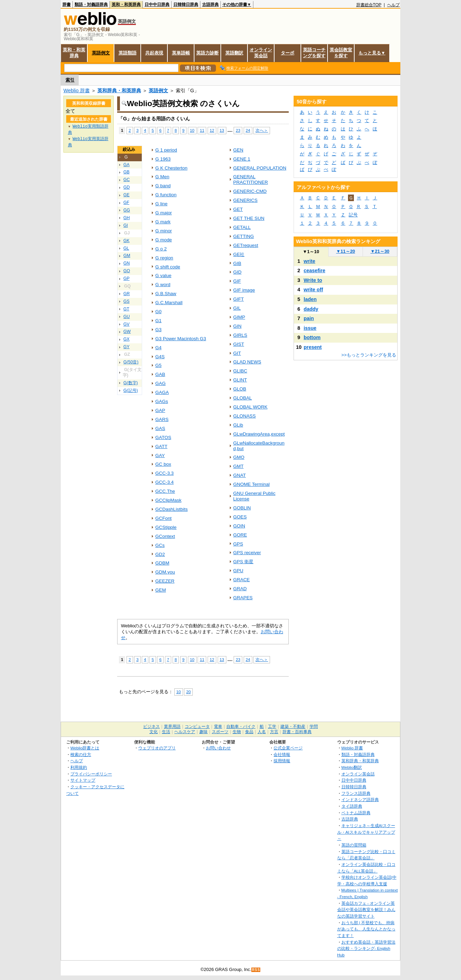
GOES (240, 517)
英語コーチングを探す (314, 53)
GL (126, 248)
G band (163, 186)
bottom (312, 337)
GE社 (239, 254)
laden (310, 299)
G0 (158, 312)
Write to (313, 280)
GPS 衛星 (243, 562)
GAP (160, 410)
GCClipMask (168, 500)
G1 (158, 321)
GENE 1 (242, 159)
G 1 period (166, 150)
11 (202, 130)
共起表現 (154, 53)
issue (310, 328)
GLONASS (245, 416)
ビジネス (151, 727)
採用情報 (282, 761)
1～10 (311, 252)
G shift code (168, 267)
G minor (164, 231)
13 (222, 130)
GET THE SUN (249, 218)
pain (309, 318)
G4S (160, 357)
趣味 (203, 732)
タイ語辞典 (352, 806)
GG (127, 210)
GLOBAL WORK (250, 407)
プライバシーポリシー (91, 774)
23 (238, 130)
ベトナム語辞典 (356, 813)
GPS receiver (247, 553)
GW (127, 332)
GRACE (242, 580)
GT (126, 309)
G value (163, 276)
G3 (158, 330)
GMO (239, 457)
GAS (160, 428)
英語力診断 (207, 53)
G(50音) (131, 362)
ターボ (288, 53)
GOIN (239, 526)
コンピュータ (197, 727)
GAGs (162, 401)
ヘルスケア (185, 732)
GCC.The (165, 491)
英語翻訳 (234, 53)
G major (164, 213)
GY (127, 347)
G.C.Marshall (169, 303)
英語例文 (101, 53)
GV (127, 324)
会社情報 (282, 754)
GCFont (163, 518)
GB (127, 172)
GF (126, 203)
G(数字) (131, 383)
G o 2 (161, 249)
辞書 (67, 5)
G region (164, 258)
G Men (162, 177)
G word (163, 285)
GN (127, 263)
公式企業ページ (288, 748)
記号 (353, 215)
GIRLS (240, 335)
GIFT (239, 299)
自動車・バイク (241, 727)
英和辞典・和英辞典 (119, 91)
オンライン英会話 (261, 53)
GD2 (160, 554)
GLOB (240, 389)
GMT (238, 466)
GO (127, 271)
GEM (161, 590)
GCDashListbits (171, 509)
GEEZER (165, 581)
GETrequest (246, 245)
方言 (274, 732)
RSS (256, 970)
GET (238, 209)
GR (127, 294)
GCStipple (166, 527)
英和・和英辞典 (126, 5)
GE (127, 195)
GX (127, 339)
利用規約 (79, 767)
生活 (166, 732)
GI (126, 225)
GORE (240, 535)
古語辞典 (210, 5)
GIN (237, 326)
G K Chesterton (171, 168)
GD (127, 187)
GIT (237, 353)
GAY (160, 455)
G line (161, 204)
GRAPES (243, 598)
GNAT (240, 475)
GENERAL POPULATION (260, 168)
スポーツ (220, 732)
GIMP (239, 317)
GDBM (162, 563)
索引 (70, 80)
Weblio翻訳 (352, 767)
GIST (239, 344)
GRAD (240, 589)
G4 (158, 348)
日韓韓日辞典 (186, 5)
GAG (160, 383)
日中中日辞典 (157, 5)
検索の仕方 (81, 754)
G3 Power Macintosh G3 (181, 339)
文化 (154, 732)
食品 (249, 732)
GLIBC (240, 371)
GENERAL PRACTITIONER (251, 179)
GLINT (240, 380)
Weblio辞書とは (85, 748)
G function (166, 195)
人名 (262, 732)
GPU (238, 571)
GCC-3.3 (164, 473)
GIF (237, 281)
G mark (163, 222)
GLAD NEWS (247, 362)
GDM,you (165, 572)
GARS (162, 419)
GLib (238, 425)
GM (127, 256)
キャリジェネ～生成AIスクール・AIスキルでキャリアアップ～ (366, 832)
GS (127, 301)
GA (127, 165)
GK (127, 241)
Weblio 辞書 (77, 91)
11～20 (346, 251)
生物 (237, 732)
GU (127, 317)
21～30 (380, 251)
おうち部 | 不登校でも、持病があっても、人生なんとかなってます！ (366, 929)
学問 (314, 727)
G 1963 (163, 159)
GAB (160, 374)
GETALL (242, 227)
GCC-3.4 (164, 482)
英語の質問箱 (354, 845)
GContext (165, 536)
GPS (238, 544)
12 (212, 130)
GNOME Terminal (251, 484)
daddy (311, 309)
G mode (164, 240)
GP (127, 278)
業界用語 (172, 727)
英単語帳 (181, 53)
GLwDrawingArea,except (259, 434)
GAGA (162, 392)
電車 (218, 727)
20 (188, 692)
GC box (163, 464)
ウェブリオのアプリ (157, 748)
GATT (161, 446)
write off (313, 290)
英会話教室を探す (341, 53)
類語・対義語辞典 (91, 5)
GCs (160, 545)
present (313, 347)
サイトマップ (83, 780)
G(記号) (131, 390)
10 (192, 130)
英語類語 (128, 53)
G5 (158, 365)
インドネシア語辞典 (360, 800)
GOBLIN (242, 508)
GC (127, 180)
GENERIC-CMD (250, 191)
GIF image (244, 290)
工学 (272, 727)
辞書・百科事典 (297, 732)
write (310, 261)
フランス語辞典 (356, 793)
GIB (237, 263)
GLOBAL (243, 398)
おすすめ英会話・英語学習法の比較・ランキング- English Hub (366, 948)
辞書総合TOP (369, 5)
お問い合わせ (218, 748)
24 (248, 130)
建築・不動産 (293, 727)
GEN (238, 150)
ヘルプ (393, 5)
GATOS (163, 437)
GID (237, 272)
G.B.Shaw (166, 294)
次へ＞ (262, 130)
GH (127, 218)
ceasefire (314, 270)
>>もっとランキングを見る (369, 355)
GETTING (244, 236)
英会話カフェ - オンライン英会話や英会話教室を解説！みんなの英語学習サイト (366, 910)
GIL (237, 308)
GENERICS (245, 200)
